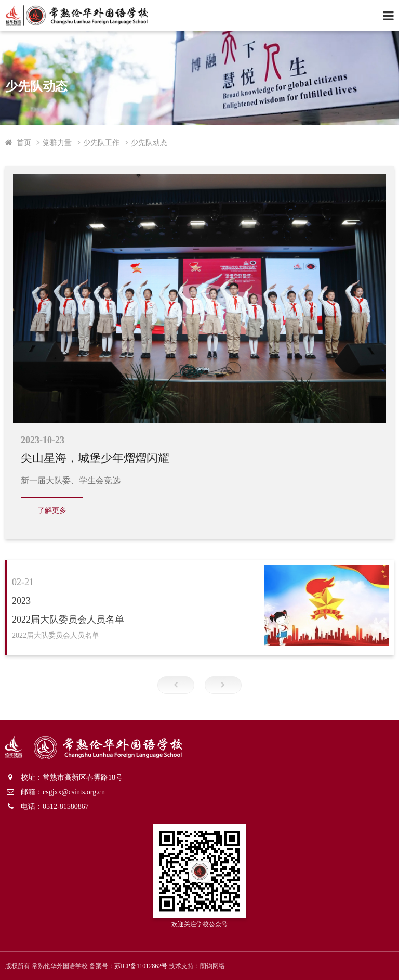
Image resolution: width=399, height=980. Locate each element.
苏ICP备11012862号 (141, 966)
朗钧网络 (212, 966)
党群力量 (57, 143)
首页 (24, 143)
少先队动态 (149, 143)
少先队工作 (101, 143)
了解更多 (52, 511)
